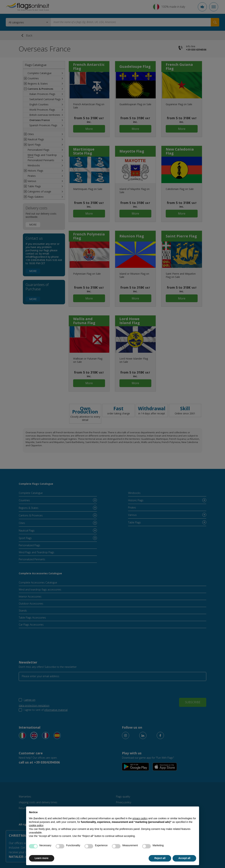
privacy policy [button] (140, 818)
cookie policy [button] (36, 825)
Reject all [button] (160, 858)
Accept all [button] (184, 858)
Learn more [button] (42, 858)
